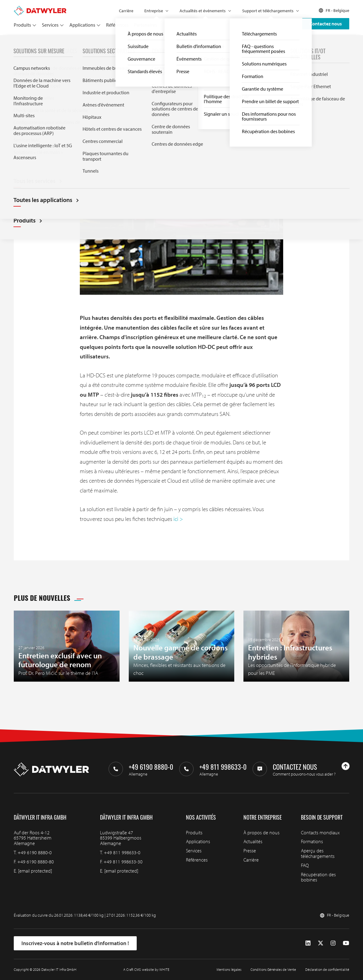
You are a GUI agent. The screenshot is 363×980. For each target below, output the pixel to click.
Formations (312, 841)
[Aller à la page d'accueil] (40, 9)
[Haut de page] (346, 766)
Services (50, 25)
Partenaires (145, 25)
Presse (250, 851)
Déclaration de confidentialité (327, 969)
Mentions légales (229, 969)
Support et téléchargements (268, 11)
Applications (82, 25)
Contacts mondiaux (320, 832)
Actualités (34, 42)
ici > (178, 519)
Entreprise (154, 11)
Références (117, 25)
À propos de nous (261, 832)
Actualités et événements (203, 11)
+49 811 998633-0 (122, 852)
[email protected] (35, 871)
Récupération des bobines (318, 877)
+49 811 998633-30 (123, 862)
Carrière (126, 11)
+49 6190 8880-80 (36, 862)
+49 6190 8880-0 (35, 852)
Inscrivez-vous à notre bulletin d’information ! (75, 943)
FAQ (305, 865)
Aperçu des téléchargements (318, 853)
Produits (22, 25)
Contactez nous (326, 24)
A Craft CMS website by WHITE (146, 969)
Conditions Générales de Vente (273, 969)
